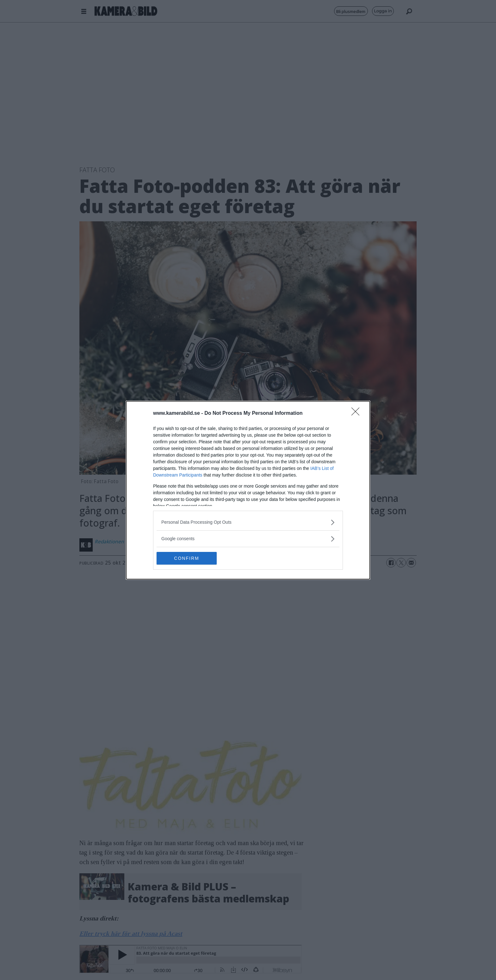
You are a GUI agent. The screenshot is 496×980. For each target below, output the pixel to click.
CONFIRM (186, 558)
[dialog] (248, 490)
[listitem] (248, 522)
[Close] (357, 414)
